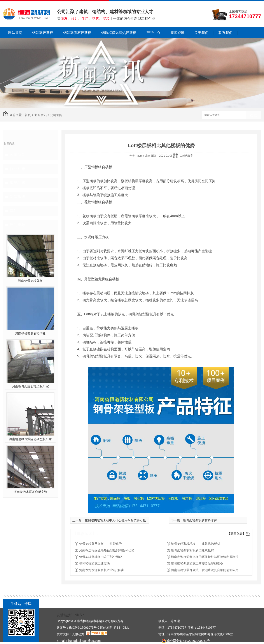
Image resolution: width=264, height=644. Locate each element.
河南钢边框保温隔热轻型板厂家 (30, 439)
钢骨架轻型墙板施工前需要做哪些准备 (197, 563)
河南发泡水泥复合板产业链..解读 (101, 570)
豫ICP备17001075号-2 (84, 628)
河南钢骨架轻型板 (30, 281)
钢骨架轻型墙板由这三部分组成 (101, 557)
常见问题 (17, 183)
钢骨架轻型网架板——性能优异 (101, 544)
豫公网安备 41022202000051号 (184, 641)
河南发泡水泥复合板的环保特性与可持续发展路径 (205, 557)
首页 (28, 115)
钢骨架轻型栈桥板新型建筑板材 (192, 550)
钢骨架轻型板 (43, 33)
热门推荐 (17, 225)
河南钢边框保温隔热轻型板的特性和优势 (107, 550)
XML (126, 628)
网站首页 (15, 33)
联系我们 (226, 33)
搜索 (254, 115)
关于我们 (201, 33)
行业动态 (17, 169)
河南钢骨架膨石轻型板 (30, 333)
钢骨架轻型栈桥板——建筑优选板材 (196, 544)
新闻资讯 (177, 33)
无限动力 (78, 634)
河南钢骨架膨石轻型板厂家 (30, 386)
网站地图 (106, 628)
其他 (14, 211)
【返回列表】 (236, 534)
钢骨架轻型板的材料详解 (200, 520)
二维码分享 (186, 156)
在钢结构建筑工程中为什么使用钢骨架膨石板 (115, 520)
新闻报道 (17, 197)
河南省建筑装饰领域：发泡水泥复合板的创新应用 (205, 570)
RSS (118, 628)
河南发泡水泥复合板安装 (30, 492)
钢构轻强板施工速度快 (94, 563)
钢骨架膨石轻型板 (77, 33)
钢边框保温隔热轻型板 (119, 33)
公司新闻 (56, 115)
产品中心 (153, 33)
